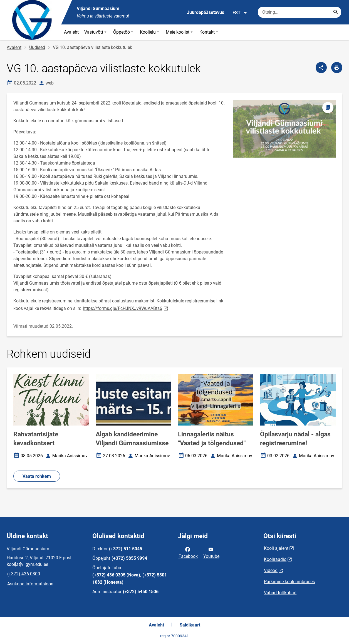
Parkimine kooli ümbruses (289, 582)
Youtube (211, 552)
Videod (271, 570)
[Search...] (336, 12)
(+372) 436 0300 (24, 574)
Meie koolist (180, 32)
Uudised (37, 47)
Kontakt (209, 32)
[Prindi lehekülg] (337, 68)
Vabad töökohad (280, 593)
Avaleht (71, 32)
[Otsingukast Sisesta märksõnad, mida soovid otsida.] (300, 12)
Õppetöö (124, 32)
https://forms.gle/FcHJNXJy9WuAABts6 (126, 308)
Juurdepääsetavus (206, 12)
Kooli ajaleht (276, 548)
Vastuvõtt (96, 32)
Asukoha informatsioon (30, 584)
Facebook (188, 552)
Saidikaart (190, 625)
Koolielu (150, 32)
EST (240, 13)
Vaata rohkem (37, 476)
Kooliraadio (275, 559)
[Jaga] (321, 68)
